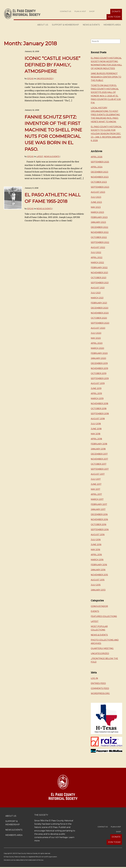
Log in (94, 678)
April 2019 (96, 393)
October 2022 (99, 237)
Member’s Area (112, 25)
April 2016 (96, 555)
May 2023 (96, 207)
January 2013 (98, 590)
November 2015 (99, 575)
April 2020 (97, 343)
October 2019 (99, 373)
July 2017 (96, 479)
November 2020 (100, 313)
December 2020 (100, 308)
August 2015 (98, 580)
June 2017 (96, 484)
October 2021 (99, 278)
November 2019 (99, 368)
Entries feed (98, 683)
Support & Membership (65, 25)
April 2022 (97, 257)
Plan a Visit (80, 11)
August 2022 (98, 247)
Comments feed (100, 688)
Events (95, 611)
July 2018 (96, 424)
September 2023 (100, 187)
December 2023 (99, 172)
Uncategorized (45, 79)
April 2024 (97, 167)
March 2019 (97, 398)
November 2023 (100, 177)
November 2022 (100, 232)
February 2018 (99, 444)
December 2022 (99, 227)
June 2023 (96, 202)
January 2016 (98, 570)
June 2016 (96, 545)
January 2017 (98, 509)
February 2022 (99, 268)
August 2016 (98, 535)
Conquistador (99, 606)
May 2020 (96, 338)
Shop (92, 11)
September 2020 (100, 323)
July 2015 (96, 585)
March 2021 (97, 298)
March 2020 (97, 348)
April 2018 (96, 439)
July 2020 (96, 333)
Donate (116, 11)
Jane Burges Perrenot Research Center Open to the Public (106, 77)
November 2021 (99, 273)
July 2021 (96, 293)
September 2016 (100, 530)
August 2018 (98, 419)
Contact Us (66, 11)
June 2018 (96, 429)
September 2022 (100, 242)
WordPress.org (100, 693)
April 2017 (96, 494)
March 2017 (97, 499)
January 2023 (98, 222)
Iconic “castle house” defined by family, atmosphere (52, 65)
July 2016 (96, 540)
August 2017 (98, 474)
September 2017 (100, 469)
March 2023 (97, 212)
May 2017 (95, 489)
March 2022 (97, 263)
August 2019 (98, 383)
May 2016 (95, 550)
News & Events (91, 25)
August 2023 (98, 192)
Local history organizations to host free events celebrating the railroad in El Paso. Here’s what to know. (105, 115)
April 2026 (97, 157)
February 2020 (99, 353)
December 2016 (99, 514)
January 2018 (98, 449)
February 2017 (99, 504)
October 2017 (99, 464)
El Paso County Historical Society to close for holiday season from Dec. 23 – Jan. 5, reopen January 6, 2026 (106, 134)
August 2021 (98, 288)
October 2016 (98, 524)
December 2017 (99, 454)
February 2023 (99, 217)
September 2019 (100, 378)
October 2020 (99, 318)
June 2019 (96, 388)
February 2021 (99, 303)
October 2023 (99, 182)
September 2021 (100, 283)
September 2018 (100, 414)
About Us (43, 25)
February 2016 (99, 565)
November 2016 (99, 519)
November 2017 (99, 459)
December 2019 (99, 363)
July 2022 (96, 252)
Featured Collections (104, 616)
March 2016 (97, 560)
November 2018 (99, 404)
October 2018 (99, 409)
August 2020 (98, 328)
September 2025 (100, 162)
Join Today (114, 17)
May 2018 (96, 434)
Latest (40, 156)
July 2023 (96, 197)
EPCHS (30, 79)
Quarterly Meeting (102, 648)
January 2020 (98, 358)
